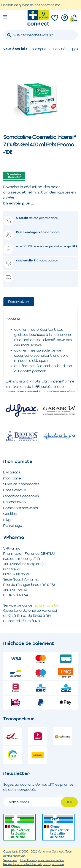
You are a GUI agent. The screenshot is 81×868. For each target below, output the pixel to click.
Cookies (10, 514)
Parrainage (13, 525)
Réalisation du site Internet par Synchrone (33, 864)
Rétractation (14, 502)
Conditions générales (21, 496)
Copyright (11, 851)
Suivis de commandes (21, 484)
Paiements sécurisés (21, 508)
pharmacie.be (47, 605)
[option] (22, 423)
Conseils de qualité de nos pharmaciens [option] (33, 5)
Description (19, 302)
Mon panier (13, 478)
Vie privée (10, 860)
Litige (8, 520)
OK (69, 802)
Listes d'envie (15, 490)
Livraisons (12, 472)
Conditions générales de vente (42, 860)
